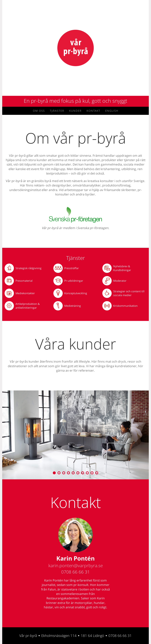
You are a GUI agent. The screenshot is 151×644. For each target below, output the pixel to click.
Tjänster (57, 111)
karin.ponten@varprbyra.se (76, 566)
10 (97, 473)
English (112, 111)
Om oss (39, 111)
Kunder (75, 111)
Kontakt (93, 111)
